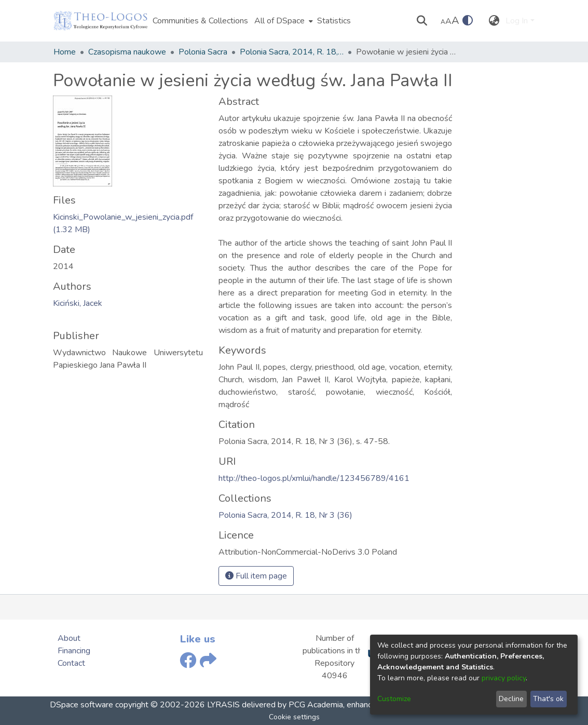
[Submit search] (422, 21)
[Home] (101, 21)
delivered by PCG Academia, (292, 705)
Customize (394, 699)
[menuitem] (283, 21)
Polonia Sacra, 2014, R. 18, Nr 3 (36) (292, 52)
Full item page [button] (256, 576)
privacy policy (504, 678)
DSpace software (81, 705)
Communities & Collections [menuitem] (200, 21)
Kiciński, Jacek (78, 303)
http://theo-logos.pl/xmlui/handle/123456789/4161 (314, 478)
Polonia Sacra (203, 52)
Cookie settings (294, 717)
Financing (74, 651)
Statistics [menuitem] (334, 21)
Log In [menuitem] (517, 21)
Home (65, 52)
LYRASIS (223, 705)
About (69, 638)
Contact (71, 663)
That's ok (548, 699)
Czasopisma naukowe (127, 52)
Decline (511, 699)
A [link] (443, 22)
